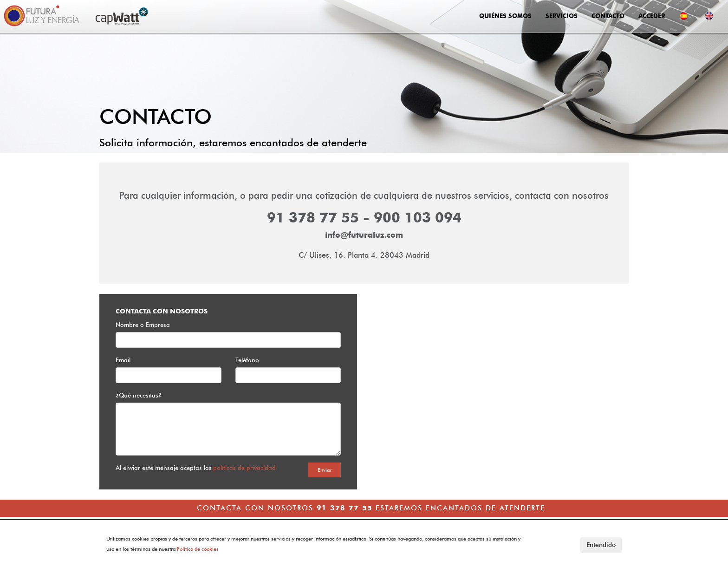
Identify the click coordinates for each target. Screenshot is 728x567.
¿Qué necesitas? (139, 395)
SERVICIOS (562, 16)
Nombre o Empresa (143, 325)
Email (123, 360)
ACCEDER (652, 16)
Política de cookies (198, 549)
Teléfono (247, 360)
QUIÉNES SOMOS (505, 16)
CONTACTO (608, 16)
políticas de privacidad (244, 468)
